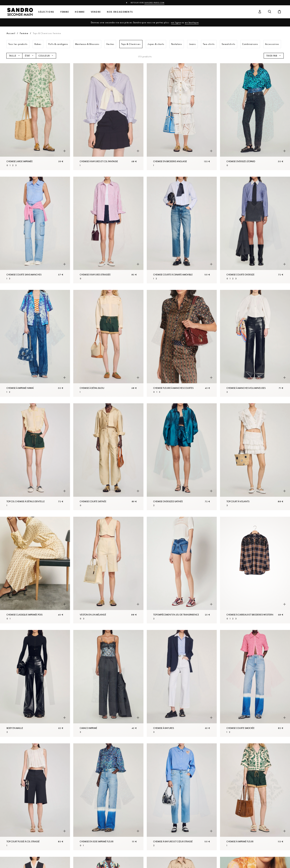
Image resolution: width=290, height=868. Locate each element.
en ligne (176, 22)
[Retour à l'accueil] (20, 12)
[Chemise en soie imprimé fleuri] (108, 797)
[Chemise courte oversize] (255, 230)
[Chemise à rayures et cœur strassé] (182, 797)
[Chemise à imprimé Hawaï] (35, 343)
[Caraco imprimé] (108, 683)
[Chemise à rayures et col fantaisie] (108, 117)
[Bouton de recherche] (270, 12)
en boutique (192, 22)
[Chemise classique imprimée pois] (35, 570)
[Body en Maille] (35, 683)
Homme (80, 12)
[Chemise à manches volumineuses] (255, 343)
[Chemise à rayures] (182, 683)
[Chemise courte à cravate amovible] (182, 230)
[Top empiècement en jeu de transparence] (182, 570)
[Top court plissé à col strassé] (35, 797)
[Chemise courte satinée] (108, 457)
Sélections (46, 12)
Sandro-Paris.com (154, 3)
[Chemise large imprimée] (35, 117)
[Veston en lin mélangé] (108, 570)
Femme (65, 12)
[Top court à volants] (255, 457)
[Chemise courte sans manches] (35, 230)
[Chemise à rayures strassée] (108, 230)
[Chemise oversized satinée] (182, 457)
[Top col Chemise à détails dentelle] (35, 457)
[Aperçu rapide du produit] (64, 151)
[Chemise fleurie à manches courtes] (182, 343)
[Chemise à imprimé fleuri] (255, 797)
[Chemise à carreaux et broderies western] (255, 570)
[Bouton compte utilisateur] (260, 12)
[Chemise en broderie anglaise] (182, 117)
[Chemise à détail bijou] (108, 343)
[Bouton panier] (279, 12)
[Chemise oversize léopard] (255, 117)
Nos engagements (120, 12)
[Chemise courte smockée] (255, 683)
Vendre (96, 12)
